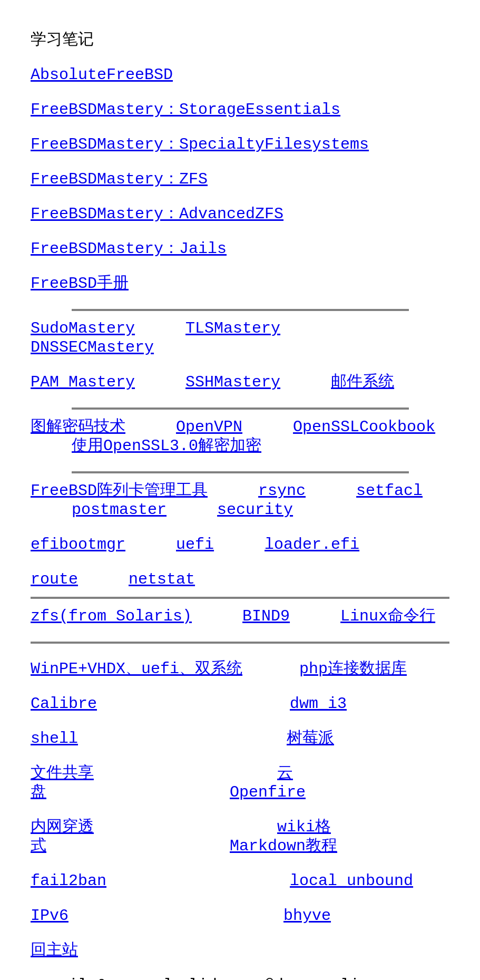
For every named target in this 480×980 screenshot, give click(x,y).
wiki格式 (242, 808)
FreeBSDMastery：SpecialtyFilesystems (200, 144)
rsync (269, 491)
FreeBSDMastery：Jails (129, 249)
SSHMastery (220, 382)
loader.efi (287, 544)
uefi (182, 544)
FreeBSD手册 (80, 283)
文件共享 (62, 773)
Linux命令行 (363, 616)
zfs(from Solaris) (111, 616)
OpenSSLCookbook (339, 427)
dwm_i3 (249, 704)
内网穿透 (62, 808)
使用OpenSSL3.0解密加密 (125, 446)
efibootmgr (78, 544)
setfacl (364, 491)
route (54, 579)
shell (54, 738)
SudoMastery (83, 328)
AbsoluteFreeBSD (102, 75)
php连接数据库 (334, 669)
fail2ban (68, 862)
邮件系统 (337, 382)
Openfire (391, 773)
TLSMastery (220, 328)
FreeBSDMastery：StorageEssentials (185, 109)
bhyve (225, 896)
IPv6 (50, 896)
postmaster (78, 510)
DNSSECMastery (367, 328)
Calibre (64, 704)
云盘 (223, 773)
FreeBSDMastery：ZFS (119, 179)
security (201, 510)
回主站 (54, 931)
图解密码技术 (78, 427)
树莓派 (234, 738)
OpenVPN (197, 427)
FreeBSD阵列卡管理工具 (119, 491)
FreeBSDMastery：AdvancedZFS (157, 214)
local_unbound (282, 862)
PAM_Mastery (83, 382)
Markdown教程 (84, 827)
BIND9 (253, 616)
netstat (149, 579)
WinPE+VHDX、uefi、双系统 (136, 669)
